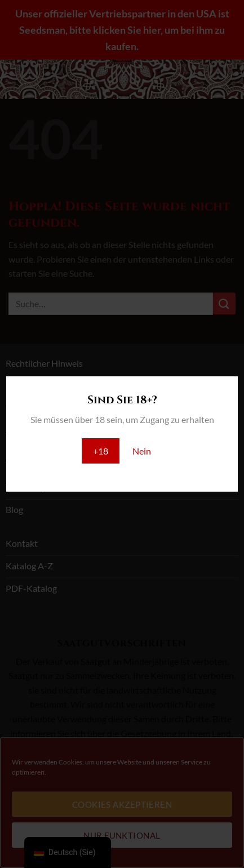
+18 (101, 451)
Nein (142, 451)
